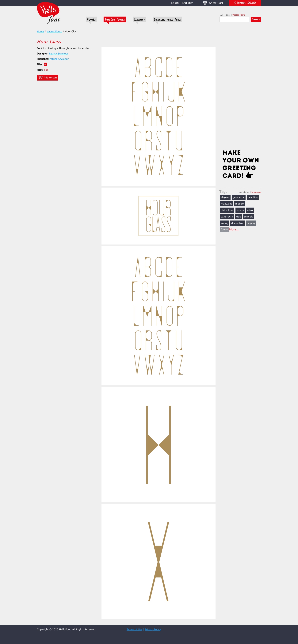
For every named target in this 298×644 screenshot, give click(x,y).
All (222, 15)
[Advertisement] (240, 87)
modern (240, 204)
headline (253, 197)
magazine (227, 204)
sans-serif (227, 217)
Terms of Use (134, 630)
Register (187, 3)
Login (175, 3)
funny (224, 230)
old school (227, 210)
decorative (237, 223)
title (239, 217)
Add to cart (47, 78)
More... (234, 230)
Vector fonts (115, 19)
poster (240, 210)
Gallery (139, 19)
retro (250, 210)
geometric (239, 197)
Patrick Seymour (59, 54)
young (225, 223)
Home (40, 32)
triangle (249, 217)
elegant (225, 197)
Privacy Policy (153, 630)
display (251, 223)
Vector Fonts (239, 15)
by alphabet (244, 192)
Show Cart (216, 3)
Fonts (91, 19)
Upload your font (167, 19)
